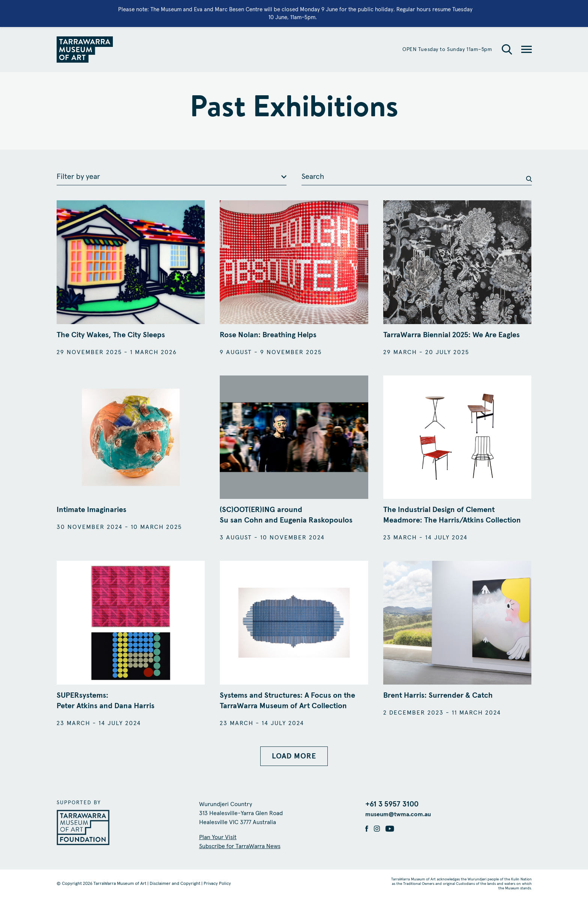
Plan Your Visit (218, 837)
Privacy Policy (217, 884)
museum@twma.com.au (398, 814)
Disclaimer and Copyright (175, 884)
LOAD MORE (294, 756)
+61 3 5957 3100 (392, 804)
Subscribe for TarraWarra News (240, 846)
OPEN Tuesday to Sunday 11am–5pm (447, 50)
